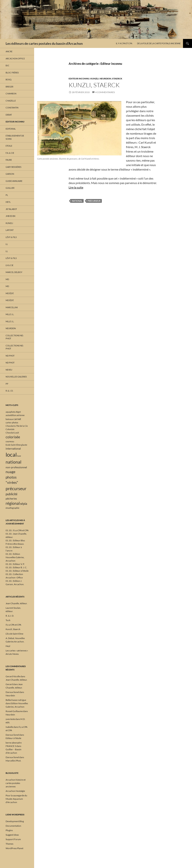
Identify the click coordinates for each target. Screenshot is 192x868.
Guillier (10, 188)
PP (7, 384)
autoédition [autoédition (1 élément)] (11, 415)
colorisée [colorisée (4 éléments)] (13, 437)
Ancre (9, 51)
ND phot (10, 356)
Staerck (117, 79)
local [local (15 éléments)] (11, 455)
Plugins (9, 830)
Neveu (9, 370)
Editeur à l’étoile (13, 738)
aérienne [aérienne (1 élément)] (21, 415)
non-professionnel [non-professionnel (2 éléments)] (16, 467)
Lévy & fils (11, 237)
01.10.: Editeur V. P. (15, 564)
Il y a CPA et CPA (124, 43)
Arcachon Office (15, 59)
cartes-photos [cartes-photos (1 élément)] (12, 422)
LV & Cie (9, 265)
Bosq (9, 79)
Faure (9, 160)
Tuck (8, 620)
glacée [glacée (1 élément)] (24, 445)
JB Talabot (11, 209)
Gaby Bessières (13, 167)
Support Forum (13, 839)
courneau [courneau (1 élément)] (10, 441)
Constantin (12, 108)
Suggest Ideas (12, 835)
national (77, 201)
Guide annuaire (14, 181)
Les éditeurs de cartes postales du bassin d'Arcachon (44, 43)
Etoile (9, 146)
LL (7, 244)
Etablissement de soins (15, 137)
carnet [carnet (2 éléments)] (17, 419)
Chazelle (11, 101)
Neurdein (105, 79)
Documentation (13, 826)
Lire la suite (76, 187)
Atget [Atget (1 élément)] (18, 412)
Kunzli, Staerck (94, 85)
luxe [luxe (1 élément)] (19, 456)
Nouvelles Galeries (16, 377)
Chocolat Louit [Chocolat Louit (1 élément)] (12, 433)
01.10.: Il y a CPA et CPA (17, 530)
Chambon (11, 94)
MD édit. (10, 293)
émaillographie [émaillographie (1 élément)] (12, 508)
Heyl (8, 202)
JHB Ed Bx (10, 216)
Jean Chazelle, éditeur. (16, 603)
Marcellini (12, 307)
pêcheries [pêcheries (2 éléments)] (11, 499)
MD (7, 279)
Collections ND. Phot (15, 337)
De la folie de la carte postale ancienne (159, 43)
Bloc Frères (12, 73)
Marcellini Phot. (13, 761)
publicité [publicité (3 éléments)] (12, 494)
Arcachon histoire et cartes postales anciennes (16, 783)
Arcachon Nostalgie (15, 791)
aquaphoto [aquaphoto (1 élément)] (10, 412)
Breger (9, 87)
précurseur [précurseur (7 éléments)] (16, 488)
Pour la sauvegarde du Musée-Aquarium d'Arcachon (16, 799)
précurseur (94, 201)
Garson (10, 174)
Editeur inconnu (79, 79)
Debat (9, 115)
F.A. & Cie (10, 153)
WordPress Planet (14, 848)
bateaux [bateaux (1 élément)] (9, 419)
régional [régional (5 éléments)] (13, 503)
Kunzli (94, 79)
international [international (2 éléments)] (13, 449)
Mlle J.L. (10, 314)
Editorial (11, 129)
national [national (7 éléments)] (13, 462)
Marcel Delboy (14, 272)
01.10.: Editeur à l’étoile (17, 571)
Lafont (10, 230)
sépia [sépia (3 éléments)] (24, 504)
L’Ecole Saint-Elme (14, 634)
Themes (9, 844)
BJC (7, 65)
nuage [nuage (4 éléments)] (10, 472)
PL (7, 195)
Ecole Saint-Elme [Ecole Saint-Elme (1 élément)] (13, 445)
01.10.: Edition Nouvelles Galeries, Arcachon (15, 557)
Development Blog (15, 821)
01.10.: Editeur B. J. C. (16, 567)
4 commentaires (105, 92)
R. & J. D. (9, 391)
